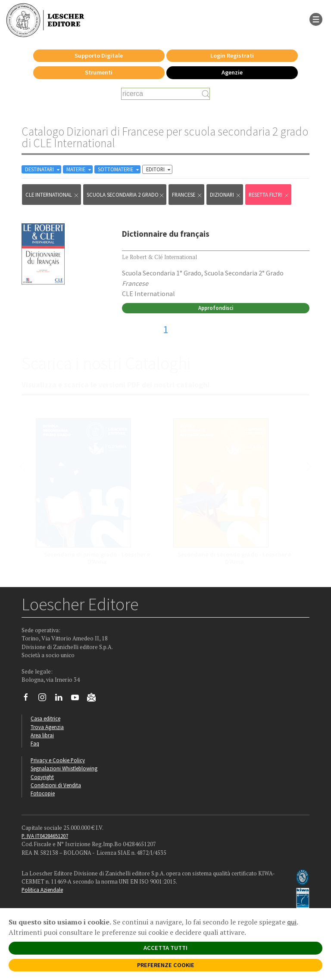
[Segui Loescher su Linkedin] (62, 699)
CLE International (52, 195)
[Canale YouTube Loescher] (78, 699)
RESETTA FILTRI (269, 195)
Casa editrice (45, 718)
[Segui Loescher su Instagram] (45, 699)
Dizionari (226, 195)
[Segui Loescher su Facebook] (29, 699)
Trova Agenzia (47, 727)
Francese (187, 195)
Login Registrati (232, 56)
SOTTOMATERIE (119, 169)
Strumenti (99, 72)
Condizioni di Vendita (56, 785)
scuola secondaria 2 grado (126, 195)
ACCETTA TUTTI (165, 948)
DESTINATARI (43, 169)
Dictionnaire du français (166, 234)
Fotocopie (43, 793)
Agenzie (232, 72)
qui (292, 922)
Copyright (42, 777)
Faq (35, 743)
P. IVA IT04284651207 (45, 836)
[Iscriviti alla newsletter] (95, 699)
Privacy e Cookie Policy (58, 760)
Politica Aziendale (42, 890)
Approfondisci (216, 308)
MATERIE (80, 169)
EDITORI (159, 169)
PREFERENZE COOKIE (166, 965)
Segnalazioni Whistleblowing (64, 768)
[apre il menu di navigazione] (316, 19)
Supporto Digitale (99, 56)
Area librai (42, 735)
